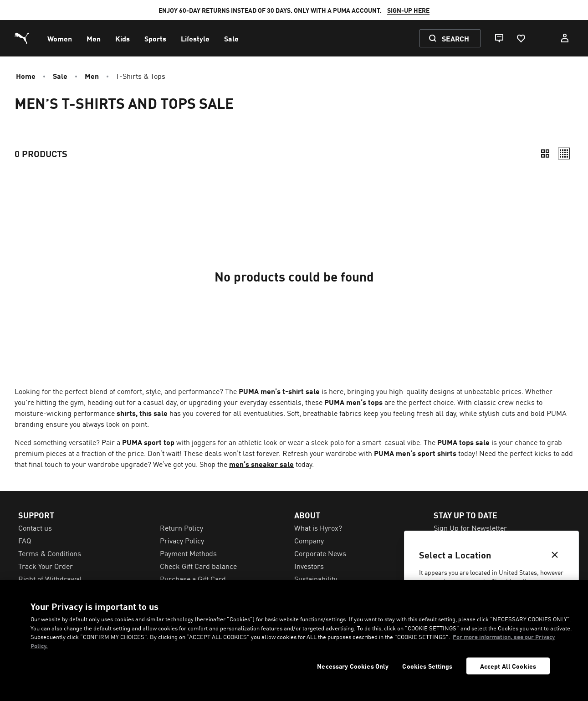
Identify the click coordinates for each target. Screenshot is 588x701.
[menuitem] (60, 38)
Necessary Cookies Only (353, 666)
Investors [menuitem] (309, 566)
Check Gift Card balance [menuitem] (198, 566)
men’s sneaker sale (261, 464)
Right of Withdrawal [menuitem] (50, 578)
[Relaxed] (564, 154)
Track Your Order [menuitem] (46, 566)
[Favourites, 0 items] (521, 38)
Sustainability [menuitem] (316, 578)
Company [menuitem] (309, 540)
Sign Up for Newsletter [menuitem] (470, 527)
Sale (60, 76)
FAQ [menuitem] (25, 540)
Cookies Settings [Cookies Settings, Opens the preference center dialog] (427, 666)
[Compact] (545, 154)
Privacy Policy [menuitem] (182, 540)
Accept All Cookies (508, 666)
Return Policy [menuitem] (182, 527)
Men (92, 76)
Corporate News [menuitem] (320, 553)
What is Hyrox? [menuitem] (318, 527)
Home (26, 76)
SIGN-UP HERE (408, 10)
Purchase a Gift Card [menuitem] (193, 578)
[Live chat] (499, 38)
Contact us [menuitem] (35, 527)
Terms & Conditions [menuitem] (50, 553)
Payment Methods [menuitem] (188, 553)
